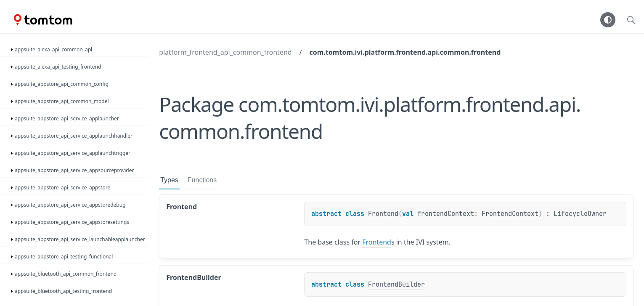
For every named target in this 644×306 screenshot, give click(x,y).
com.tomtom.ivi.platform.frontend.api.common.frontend (405, 52)
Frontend (383, 214)
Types (169, 180)
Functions (202, 180)
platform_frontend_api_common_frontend (225, 52)
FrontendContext (510, 214)
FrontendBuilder (396, 285)
